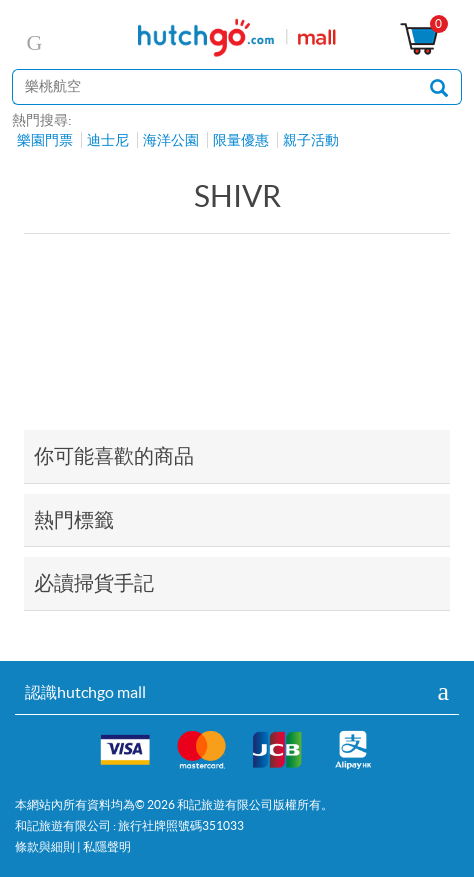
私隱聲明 (107, 846)
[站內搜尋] (214, 87)
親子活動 (311, 140)
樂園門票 (45, 140)
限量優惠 (241, 140)
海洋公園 (171, 140)
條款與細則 (45, 846)
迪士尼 (108, 140)
